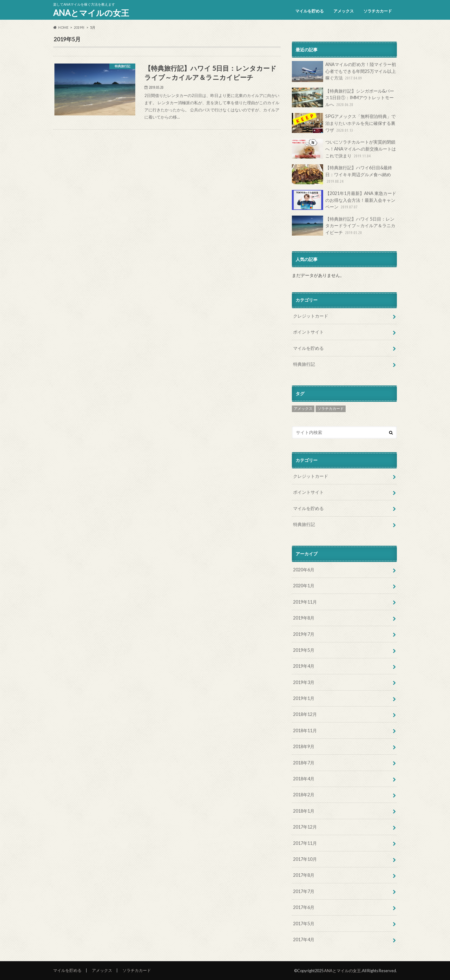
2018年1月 (304, 811)
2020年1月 (304, 586)
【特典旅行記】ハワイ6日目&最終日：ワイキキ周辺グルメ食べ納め (342, 174)
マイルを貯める (310, 11)
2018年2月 (304, 795)
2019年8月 (304, 618)
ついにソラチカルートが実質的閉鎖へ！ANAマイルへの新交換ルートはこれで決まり (344, 149)
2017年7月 (304, 891)
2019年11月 (305, 602)
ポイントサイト (308, 332)
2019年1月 (304, 698)
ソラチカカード (378, 11)
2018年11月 (305, 730)
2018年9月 (304, 746)
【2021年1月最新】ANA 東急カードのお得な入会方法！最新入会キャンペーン (344, 200)
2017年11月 (305, 843)
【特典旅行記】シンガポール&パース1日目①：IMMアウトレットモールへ (343, 98)
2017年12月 (305, 827)
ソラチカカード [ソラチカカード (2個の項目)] (331, 408)
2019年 (79, 27)
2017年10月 (305, 859)
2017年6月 (304, 907)
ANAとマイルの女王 (91, 13)
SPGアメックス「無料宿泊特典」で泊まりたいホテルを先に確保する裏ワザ (344, 123)
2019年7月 (304, 634)
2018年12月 (305, 714)
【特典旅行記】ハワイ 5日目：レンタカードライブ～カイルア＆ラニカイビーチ (344, 226)
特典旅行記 (304, 364)
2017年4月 (304, 939)
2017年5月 (304, 924)
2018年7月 (304, 763)
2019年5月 (304, 650)
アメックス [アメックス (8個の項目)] (303, 408)
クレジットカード (311, 316)
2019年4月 (304, 666)
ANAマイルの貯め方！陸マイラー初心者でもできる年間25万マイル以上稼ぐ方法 (344, 71)
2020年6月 (304, 570)
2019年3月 (304, 682)
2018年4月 (304, 779)
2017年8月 (304, 875)
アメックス (344, 11)
